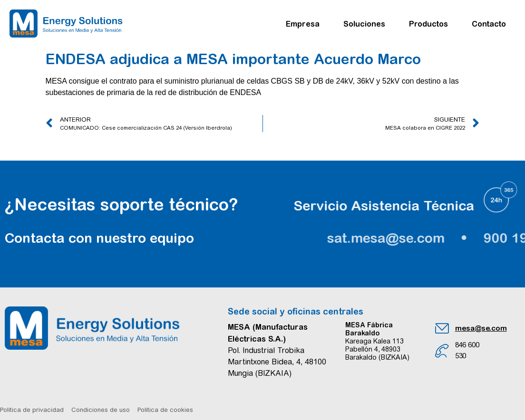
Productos (431, 24)
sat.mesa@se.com (430, 238)
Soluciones (367, 24)
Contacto (489, 24)
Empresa (305, 24)
